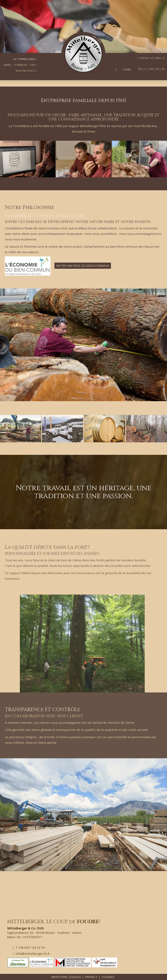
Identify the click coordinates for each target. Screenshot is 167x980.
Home (127, 69)
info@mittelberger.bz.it (31, 954)
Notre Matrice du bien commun (83, 266)
